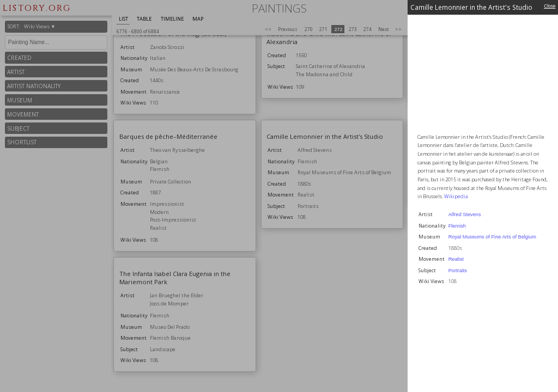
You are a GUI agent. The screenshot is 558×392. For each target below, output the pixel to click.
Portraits (458, 271)
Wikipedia (456, 196)
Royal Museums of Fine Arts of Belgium (492, 237)
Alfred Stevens (465, 215)
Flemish (457, 226)
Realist (456, 259)
